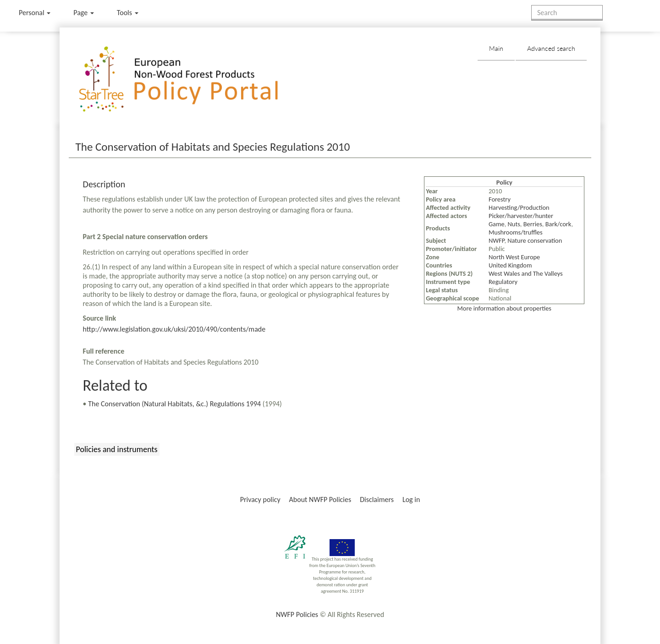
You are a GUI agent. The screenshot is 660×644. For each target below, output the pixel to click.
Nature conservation (535, 240)
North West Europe (514, 257)
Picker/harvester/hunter (521, 216)
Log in (411, 499)
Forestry (500, 199)
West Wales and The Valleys (526, 273)
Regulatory (503, 282)
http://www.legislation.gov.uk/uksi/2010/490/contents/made (174, 329)
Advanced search (551, 48)
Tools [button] (128, 13)
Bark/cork (558, 224)
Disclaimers (377, 499)
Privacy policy (260, 499)
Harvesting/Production (519, 207)
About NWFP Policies (320, 499)
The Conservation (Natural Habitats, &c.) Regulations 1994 (174, 404)
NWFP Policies (297, 614)
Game (497, 224)
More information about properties (504, 308)
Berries (533, 224)
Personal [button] (35, 13)
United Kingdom (510, 265)
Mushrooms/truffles (516, 232)
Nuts (514, 224)
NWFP (496, 240)
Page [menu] (84, 13)
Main (496, 48)
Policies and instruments (117, 449)
